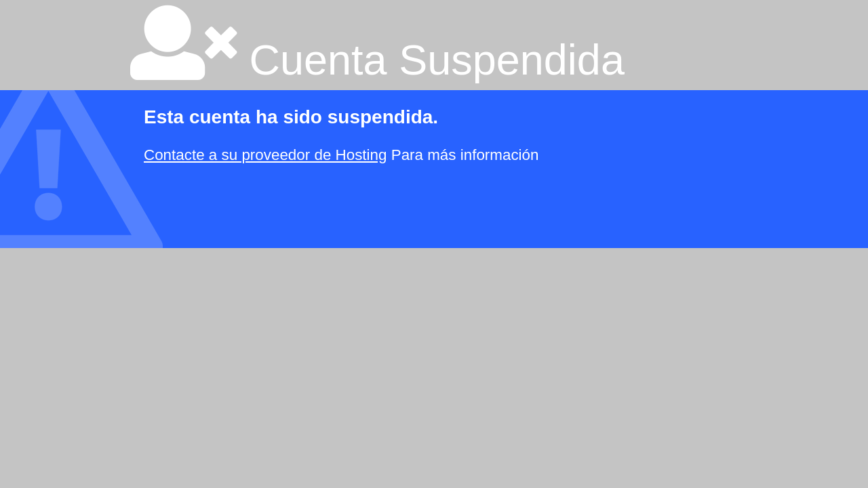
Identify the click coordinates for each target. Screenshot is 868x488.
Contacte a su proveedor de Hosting (265, 155)
